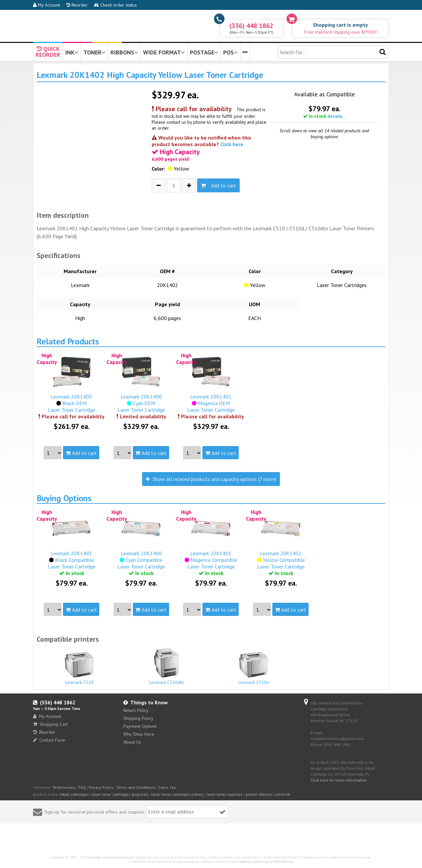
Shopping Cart (50, 724)
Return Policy (136, 710)
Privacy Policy (101, 787)
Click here (232, 144)
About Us (132, 742)
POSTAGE (204, 52)
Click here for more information (339, 780)
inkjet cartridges (74, 794)
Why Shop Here (139, 734)
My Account (46, 5)
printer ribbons (259, 794)
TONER (94, 52)
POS (230, 52)
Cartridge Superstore (102, 857)
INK (72, 52)
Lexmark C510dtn (167, 667)
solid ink (283, 794)
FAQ (82, 787)
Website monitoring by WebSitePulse (266, 862)
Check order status (115, 5)
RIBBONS (124, 52)
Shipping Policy (138, 718)
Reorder (77, 5)
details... (336, 116)
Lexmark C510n (254, 669)
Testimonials (64, 787)
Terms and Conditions (136, 787)
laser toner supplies (225, 794)
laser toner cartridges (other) (177, 794)
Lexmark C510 (79, 669)
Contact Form (49, 740)
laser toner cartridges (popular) (120, 794)
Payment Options (140, 726)
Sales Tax (167, 787)
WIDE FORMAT (164, 52)
